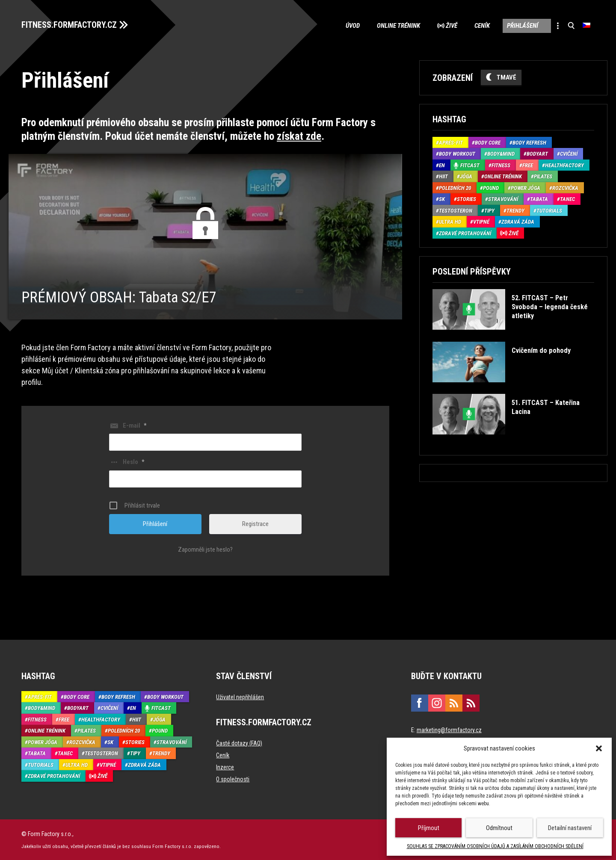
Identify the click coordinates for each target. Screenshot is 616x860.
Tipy (489, 211)
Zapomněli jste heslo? (205, 549)
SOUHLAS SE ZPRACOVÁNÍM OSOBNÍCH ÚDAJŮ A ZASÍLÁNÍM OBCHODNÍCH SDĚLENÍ (495, 846)
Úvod (353, 26)
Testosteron (456, 211)
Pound (491, 188)
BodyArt (537, 154)
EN (442, 165)
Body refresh (529, 143)
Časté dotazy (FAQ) (239, 743)
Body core (488, 143)
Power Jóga (526, 188)
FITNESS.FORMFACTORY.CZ (69, 25)
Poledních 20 (455, 188)
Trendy (515, 211)
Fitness (501, 165)
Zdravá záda (518, 222)
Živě (452, 26)
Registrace (255, 523)
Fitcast (470, 165)
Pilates (543, 176)
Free (528, 165)
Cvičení (569, 154)
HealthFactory (564, 165)
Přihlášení (523, 26)
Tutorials (549, 211)
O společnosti (233, 779)
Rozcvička (565, 188)
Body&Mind (501, 154)
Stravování (503, 199)
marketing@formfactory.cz (449, 730)
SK (442, 199)
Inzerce (225, 767)
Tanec (567, 199)
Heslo (133, 462)
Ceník (482, 26)
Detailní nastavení (570, 828)
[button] (599, 748)
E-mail (135, 425)
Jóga (466, 176)
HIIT (443, 176)
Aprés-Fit (451, 143)
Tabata (539, 199)
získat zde (299, 136)
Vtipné (481, 222)
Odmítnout (499, 828)
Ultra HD (450, 222)
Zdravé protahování (465, 233)
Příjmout (429, 828)
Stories (466, 199)
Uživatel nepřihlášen (240, 697)
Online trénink (398, 26)
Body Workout (457, 154)
